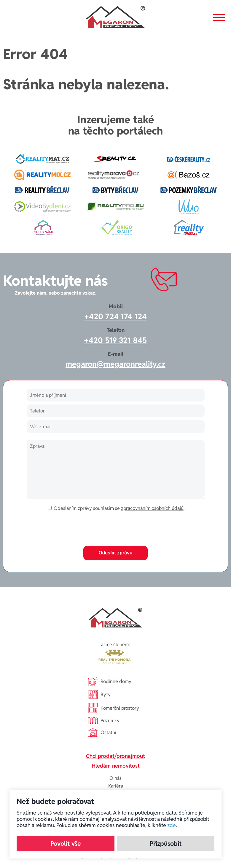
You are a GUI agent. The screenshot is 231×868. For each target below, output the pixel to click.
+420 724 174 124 (116, 317)
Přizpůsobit (166, 844)
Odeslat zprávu (115, 553)
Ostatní (102, 732)
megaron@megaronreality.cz (115, 364)
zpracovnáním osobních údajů (152, 508)
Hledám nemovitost (116, 766)
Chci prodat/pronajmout (115, 756)
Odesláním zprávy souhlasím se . (119, 508)
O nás (115, 778)
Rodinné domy (110, 682)
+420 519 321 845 (115, 340)
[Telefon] (116, 411)
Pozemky (104, 721)
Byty (99, 695)
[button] (219, 18)
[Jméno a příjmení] (116, 395)
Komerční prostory (114, 708)
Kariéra (116, 786)
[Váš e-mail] (116, 427)
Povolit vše (66, 844)
